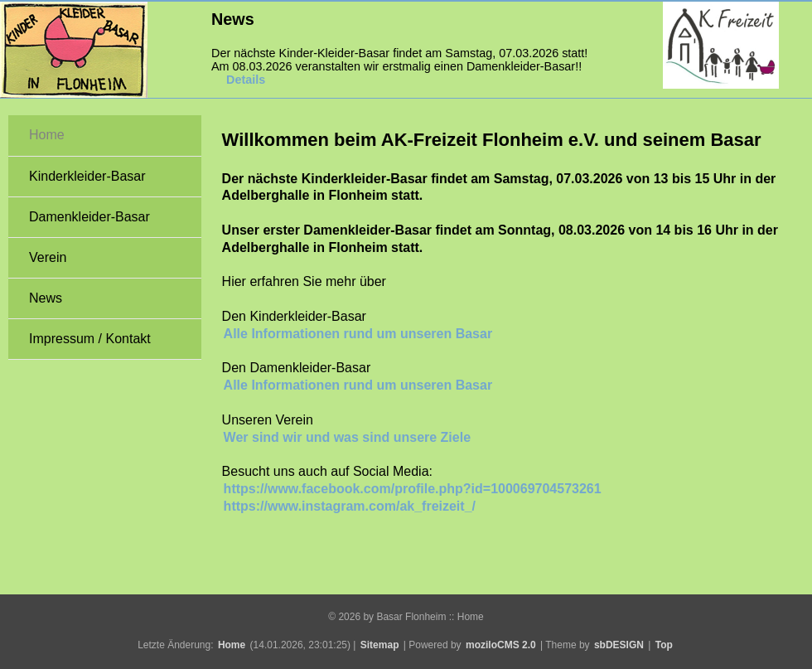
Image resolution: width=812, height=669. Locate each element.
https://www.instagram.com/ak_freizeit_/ (350, 506)
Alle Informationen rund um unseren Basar (358, 334)
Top (664, 645)
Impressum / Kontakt (90, 339)
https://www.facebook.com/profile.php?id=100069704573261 (413, 489)
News (46, 298)
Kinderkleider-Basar (87, 176)
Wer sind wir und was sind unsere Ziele (347, 437)
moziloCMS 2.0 (501, 645)
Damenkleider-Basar (89, 217)
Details (246, 80)
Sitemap (380, 645)
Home (47, 135)
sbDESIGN (619, 645)
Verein (48, 257)
